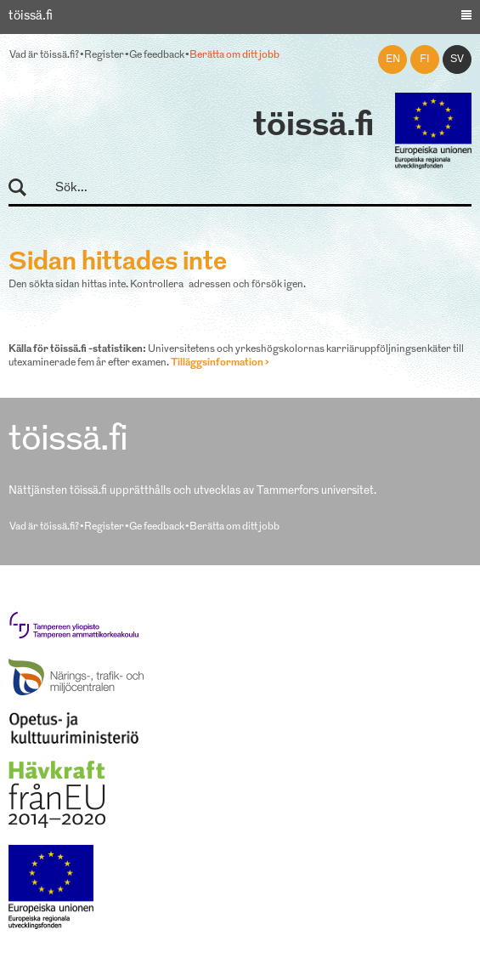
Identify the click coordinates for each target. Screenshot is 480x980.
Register (104, 55)
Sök (25, 188)
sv (457, 59)
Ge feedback (157, 55)
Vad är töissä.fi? (44, 55)
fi (425, 59)
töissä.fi (313, 127)
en (393, 59)
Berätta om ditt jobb (234, 55)
